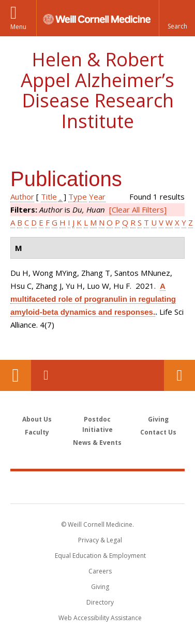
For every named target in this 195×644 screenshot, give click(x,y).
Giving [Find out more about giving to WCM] (100, 587)
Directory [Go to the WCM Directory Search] (100, 602)
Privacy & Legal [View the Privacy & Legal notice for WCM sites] (100, 540)
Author (22, 197)
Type (78, 197)
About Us (37, 419)
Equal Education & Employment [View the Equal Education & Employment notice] (100, 556)
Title (49, 197)
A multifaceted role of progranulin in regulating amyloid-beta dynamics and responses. (93, 299)
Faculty (37, 432)
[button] (177, 18)
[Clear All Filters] (138, 209)
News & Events (97, 443)
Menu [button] (18, 27)
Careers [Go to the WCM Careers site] (100, 571)
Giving (158, 419)
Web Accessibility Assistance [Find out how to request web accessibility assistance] (100, 618)
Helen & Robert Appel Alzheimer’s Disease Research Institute (97, 90)
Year (97, 197)
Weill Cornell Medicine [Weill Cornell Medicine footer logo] (98, 487)
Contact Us (179, 375)
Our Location (16, 375)
